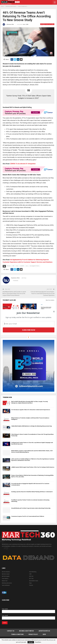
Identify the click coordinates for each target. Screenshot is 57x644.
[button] (28, 313)
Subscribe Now (29, 330)
